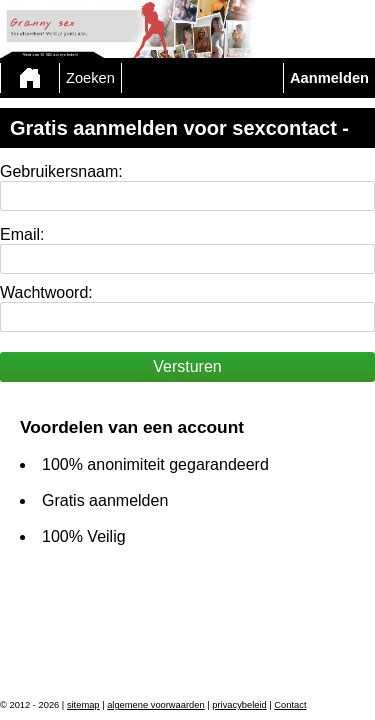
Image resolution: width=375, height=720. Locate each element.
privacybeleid (239, 705)
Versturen (187, 366)
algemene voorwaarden (156, 705)
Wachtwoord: (46, 292)
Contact (290, 705)
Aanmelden (329, 78)
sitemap (83, 705)
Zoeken (90, 78)
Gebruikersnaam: (61, 171)
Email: (22, 234)
